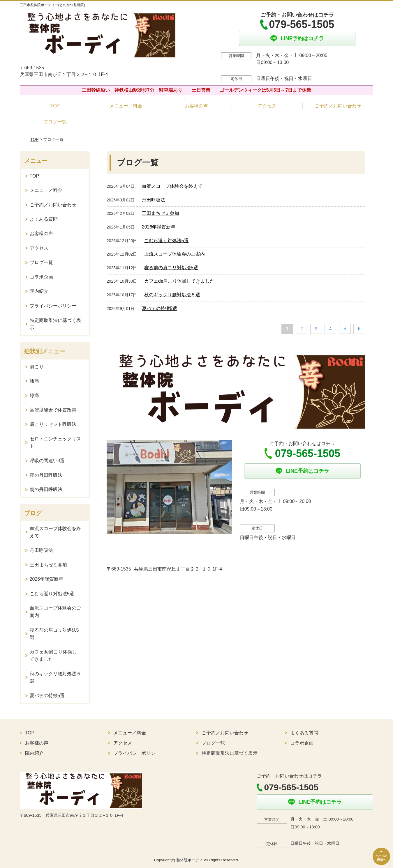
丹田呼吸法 (154, 200)
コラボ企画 (41, 277)
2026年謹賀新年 (159, 227)
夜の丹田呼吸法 (46, 475)
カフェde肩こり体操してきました (179, 281)
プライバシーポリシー (53, 306)
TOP (55, 106)
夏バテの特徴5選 (160, 308)
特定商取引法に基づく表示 (55, 324)
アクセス (267, 106)
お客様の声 (196, 106)
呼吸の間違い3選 (47, 461)
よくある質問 (44, 219)
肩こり (37, 367)
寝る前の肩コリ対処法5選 (171, 268)
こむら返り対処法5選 (166, 241)
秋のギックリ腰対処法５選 (172, 295)
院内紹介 (39, 291)
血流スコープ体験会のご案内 (175, 254)
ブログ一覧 (55, 122)
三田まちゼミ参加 (161, 213)
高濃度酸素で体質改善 (53, 410)
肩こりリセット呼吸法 (53, 424)
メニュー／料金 (126, 106)
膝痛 (34, 395)
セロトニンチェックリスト (55, 443)
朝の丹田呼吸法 (46, 489)
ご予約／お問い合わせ (338, 106)
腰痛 (34, 381)
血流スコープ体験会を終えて (172, 186)
